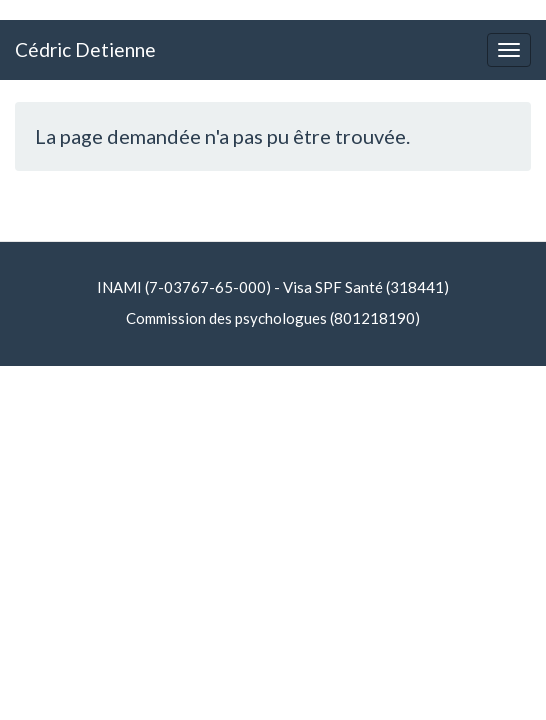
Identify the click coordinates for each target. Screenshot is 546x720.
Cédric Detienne (85, 49)
